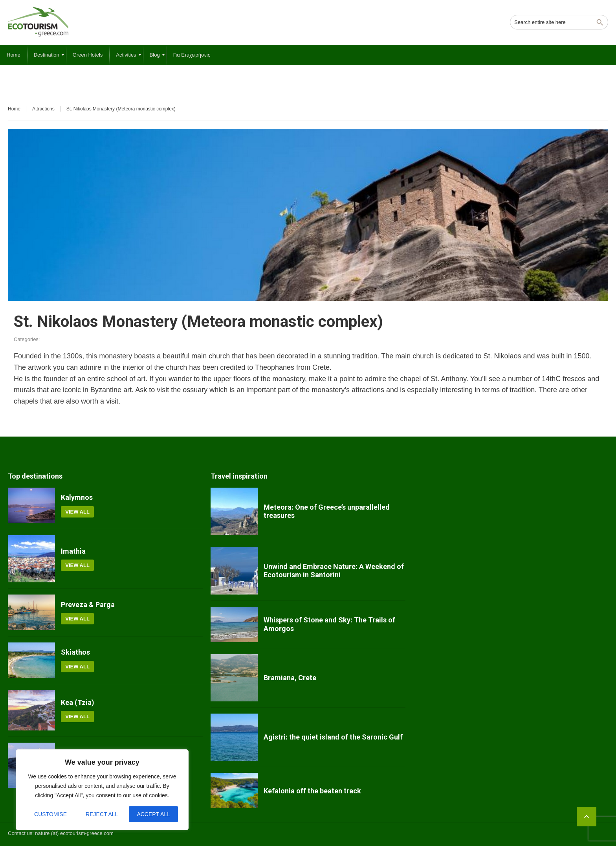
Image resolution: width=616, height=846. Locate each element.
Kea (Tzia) (78, 702)
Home (14, 109)
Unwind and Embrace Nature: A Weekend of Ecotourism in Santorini (334, 571)
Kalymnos (77, 497)
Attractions (43, 109)
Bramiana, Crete (290, 678)
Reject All (102, 814)
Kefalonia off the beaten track (312, 791)
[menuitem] (14, 55)
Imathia (73, 551)
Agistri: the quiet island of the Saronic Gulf (333, 737)
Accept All (153, 814)
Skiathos (75, 652)
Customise (50, 814)
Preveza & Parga (88, 605)
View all (77, 512)
